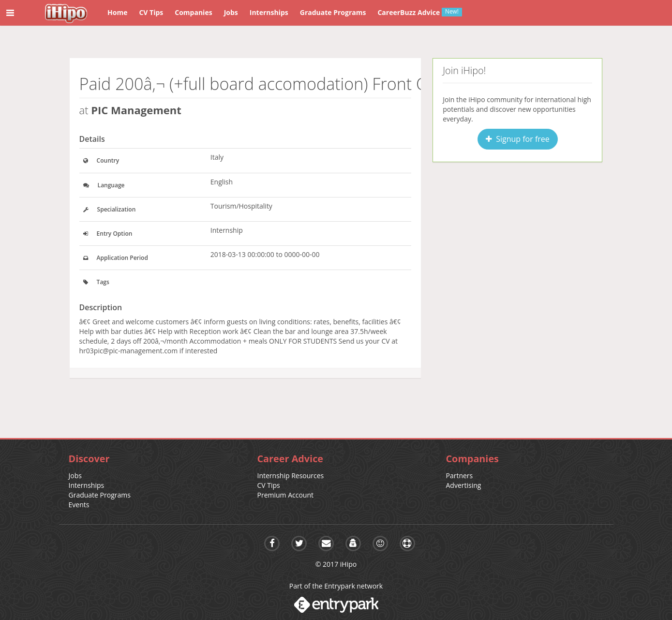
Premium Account (286, 495)
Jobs (75, 476)
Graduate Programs (100, 495)
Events (79, 505)
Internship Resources (291, 476)
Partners (460, 476)
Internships (87, 485)
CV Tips (269, 485)
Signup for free (518, 139)
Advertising (464, 485)
